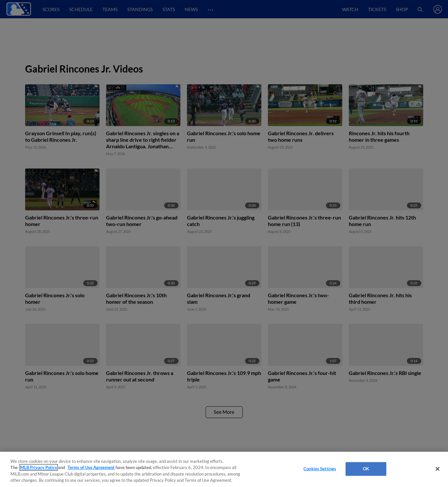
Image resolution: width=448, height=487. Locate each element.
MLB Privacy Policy (39, 467)
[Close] (438, 469)
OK (366, 469)
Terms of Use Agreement (91, 467)
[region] (224, 469)
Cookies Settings (320, 469)
